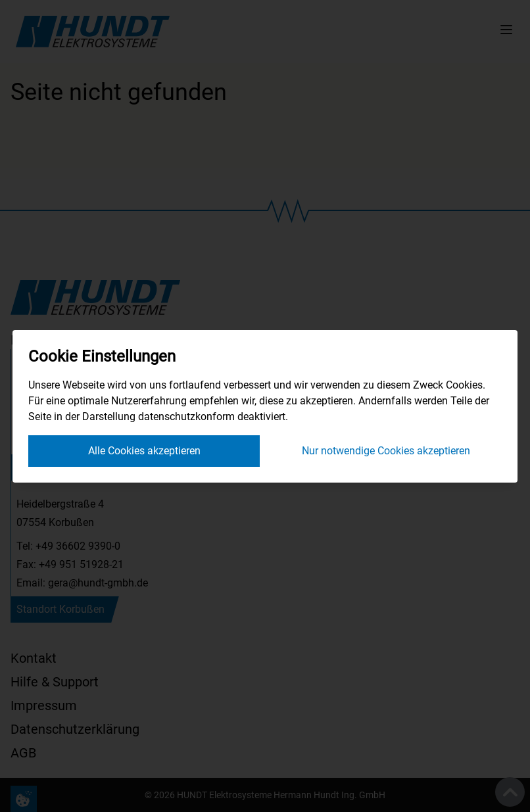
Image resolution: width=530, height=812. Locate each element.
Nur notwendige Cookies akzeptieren (386, 451)
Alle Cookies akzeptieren (144, 451)
